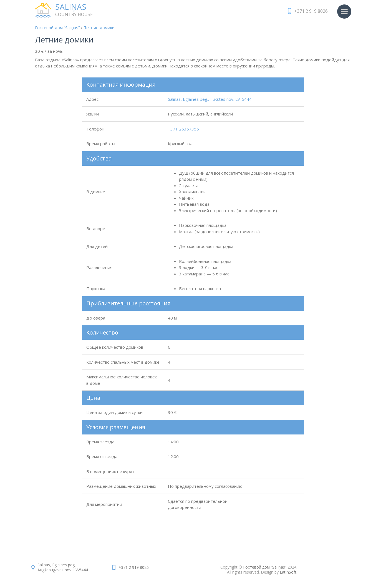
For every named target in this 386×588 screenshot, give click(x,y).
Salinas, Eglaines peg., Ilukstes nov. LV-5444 (210, 99)
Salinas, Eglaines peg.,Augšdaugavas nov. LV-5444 (63, 567)
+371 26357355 (183, 129)
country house (85, 10)
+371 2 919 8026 (311, 11)
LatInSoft (288, 572)
